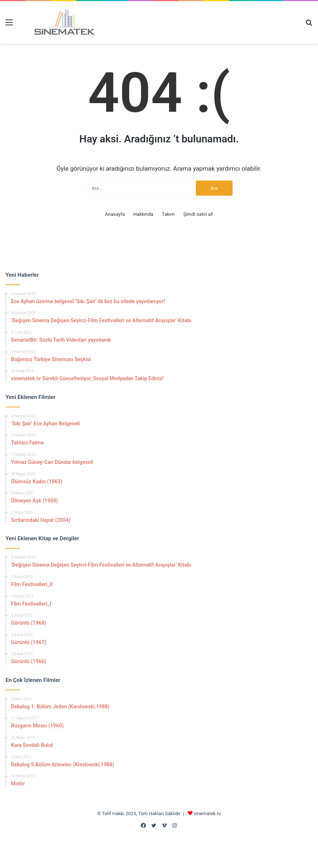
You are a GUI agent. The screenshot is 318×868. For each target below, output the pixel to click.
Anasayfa (115, 214)
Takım (168, 214)
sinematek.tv (207, 813)
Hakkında (143, 214)
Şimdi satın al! (198, 214)
